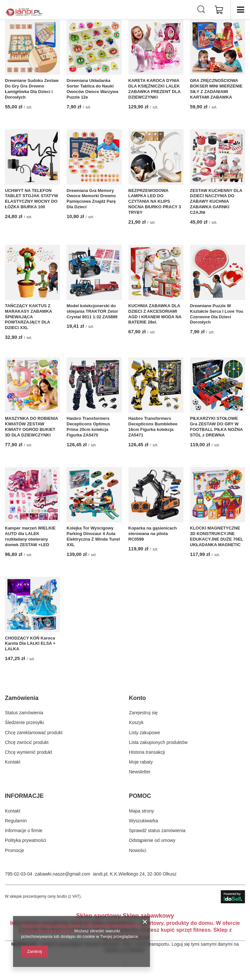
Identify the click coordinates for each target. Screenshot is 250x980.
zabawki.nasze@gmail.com (63, 874)
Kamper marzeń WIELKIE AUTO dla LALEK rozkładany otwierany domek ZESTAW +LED (30, 536)
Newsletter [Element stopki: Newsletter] (140, 772)
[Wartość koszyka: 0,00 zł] (219, 10)
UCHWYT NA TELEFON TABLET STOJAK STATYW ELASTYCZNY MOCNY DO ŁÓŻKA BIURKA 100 (31, 199)
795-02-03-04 (19, 874)
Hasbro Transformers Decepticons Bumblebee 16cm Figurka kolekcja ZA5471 (153, 427)
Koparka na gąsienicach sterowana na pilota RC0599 (153, 534)
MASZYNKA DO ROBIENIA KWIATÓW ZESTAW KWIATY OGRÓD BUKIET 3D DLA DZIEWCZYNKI (31, 427)
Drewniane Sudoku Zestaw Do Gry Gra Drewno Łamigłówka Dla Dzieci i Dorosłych (32, 89)
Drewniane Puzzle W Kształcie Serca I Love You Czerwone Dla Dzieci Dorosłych (217, 314)
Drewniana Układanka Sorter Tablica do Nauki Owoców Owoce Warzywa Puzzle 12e (92, 89)
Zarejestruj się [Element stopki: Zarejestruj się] (143, 713)
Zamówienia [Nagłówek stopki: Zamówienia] (22, 698)
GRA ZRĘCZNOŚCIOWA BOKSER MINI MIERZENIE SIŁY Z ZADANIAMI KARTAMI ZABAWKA (216, 89)
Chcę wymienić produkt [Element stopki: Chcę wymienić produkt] (29, 752)
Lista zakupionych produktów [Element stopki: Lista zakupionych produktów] (158, 742)
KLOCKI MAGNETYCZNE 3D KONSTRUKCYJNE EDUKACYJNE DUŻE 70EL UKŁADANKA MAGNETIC (217, 536)
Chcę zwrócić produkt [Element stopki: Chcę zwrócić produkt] (27, 742)
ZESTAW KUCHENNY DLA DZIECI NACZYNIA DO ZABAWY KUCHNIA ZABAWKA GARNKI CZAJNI (216, 202)
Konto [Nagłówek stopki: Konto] (138, 698)
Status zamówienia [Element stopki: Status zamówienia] (24, 713)
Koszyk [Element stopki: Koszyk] (136, 722)
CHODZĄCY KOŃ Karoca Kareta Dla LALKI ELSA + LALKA (30, 644)
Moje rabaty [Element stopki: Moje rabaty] (141, 762)
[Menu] (240, 10)
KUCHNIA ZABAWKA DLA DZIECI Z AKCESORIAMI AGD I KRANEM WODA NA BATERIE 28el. (155, 314)
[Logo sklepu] (24, 10)
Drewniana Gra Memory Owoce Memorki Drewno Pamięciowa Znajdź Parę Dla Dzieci (91, 199)
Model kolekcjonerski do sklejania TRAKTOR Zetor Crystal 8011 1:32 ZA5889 (92, 311)
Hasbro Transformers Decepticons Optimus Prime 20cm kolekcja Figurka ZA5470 (88, 427)
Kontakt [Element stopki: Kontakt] (13, 762)
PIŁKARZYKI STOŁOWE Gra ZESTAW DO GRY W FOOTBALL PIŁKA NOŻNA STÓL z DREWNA (216, 427)
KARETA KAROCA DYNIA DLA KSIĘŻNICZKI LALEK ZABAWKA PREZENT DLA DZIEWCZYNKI (154, 89)
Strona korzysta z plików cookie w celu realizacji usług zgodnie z (81, 925)
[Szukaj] (201, 10)
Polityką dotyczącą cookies (46, 931)
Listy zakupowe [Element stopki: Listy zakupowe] (145, 733)
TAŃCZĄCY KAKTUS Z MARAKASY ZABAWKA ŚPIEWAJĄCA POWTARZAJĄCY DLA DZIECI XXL (28, 317)
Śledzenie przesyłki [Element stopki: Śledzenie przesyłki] (24, 722)
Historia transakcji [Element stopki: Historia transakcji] (147, 752)
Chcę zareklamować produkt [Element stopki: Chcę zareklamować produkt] (34, 733)
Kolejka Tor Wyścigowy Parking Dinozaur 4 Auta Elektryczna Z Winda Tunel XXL (93, 536)
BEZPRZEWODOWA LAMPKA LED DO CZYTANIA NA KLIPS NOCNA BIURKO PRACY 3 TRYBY (155, 202)
